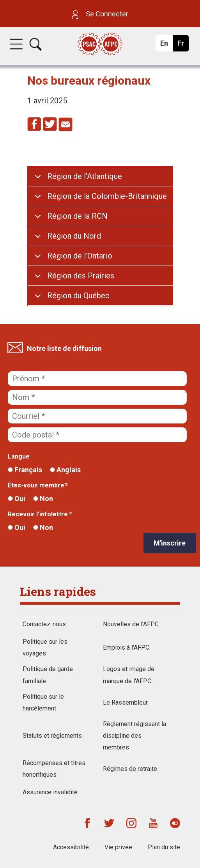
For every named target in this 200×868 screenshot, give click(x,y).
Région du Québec (78, 296)
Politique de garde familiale (48, 675)
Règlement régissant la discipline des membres (135, 736)
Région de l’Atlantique (85, 176)
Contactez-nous (44, 624)
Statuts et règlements (52, 736)
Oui (17, 499)
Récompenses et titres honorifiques (54, 769)
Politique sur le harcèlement (43, 702)
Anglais (65, 470)
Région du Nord (74, 236)
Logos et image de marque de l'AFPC (129, 675)
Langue (19, 456)
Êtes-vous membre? (38, 485)
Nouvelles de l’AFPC (131, 624)
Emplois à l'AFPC (126, 647)
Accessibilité (71, 847)
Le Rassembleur (125, 702)
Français (25, 470)
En (166, 45)
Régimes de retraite (130, 769)
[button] (16, 51)
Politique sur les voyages (45, 647)
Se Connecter (100, 14)
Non (43, 499)
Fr (183, 45)
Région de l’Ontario (80, 256)
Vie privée (118, 847)
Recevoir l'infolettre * (40, 514)
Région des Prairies (81, 276)
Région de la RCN (77, 216)
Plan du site (164, 847)
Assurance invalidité (50, 792)
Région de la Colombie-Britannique (107, 196)
